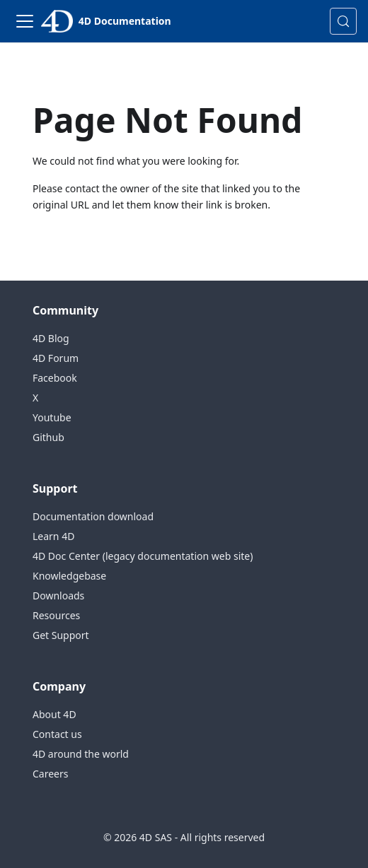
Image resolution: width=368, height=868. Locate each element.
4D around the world (81, 754)
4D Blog (51, 338)
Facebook (55, 378)
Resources (56, 615)
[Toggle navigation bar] (25, 21)
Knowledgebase (69, 576)
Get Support (61, 635)
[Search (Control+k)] (343, 21)
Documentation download (93, 516)
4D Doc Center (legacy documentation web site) (143, 556)
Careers (50, 774)
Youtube (52, 417)
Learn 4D (53, 536)
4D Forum (56, 358)
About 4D (54, 714)
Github (48, 437)
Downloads (58, 596)
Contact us (57, 734)
